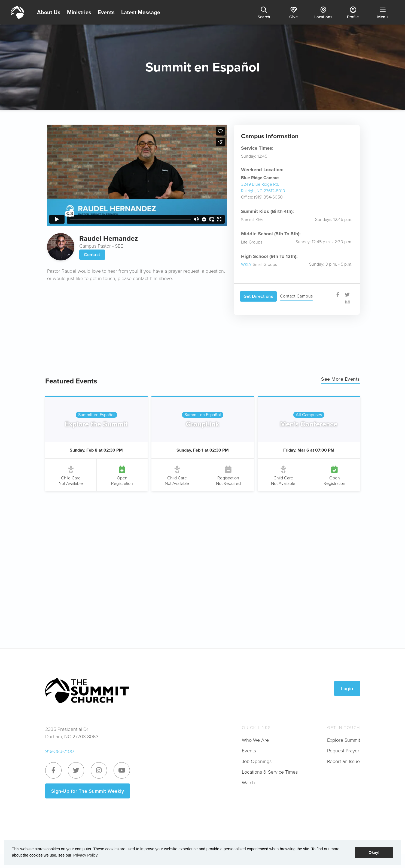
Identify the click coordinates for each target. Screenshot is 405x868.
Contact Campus (296, 296)
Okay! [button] (374, 852)
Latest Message (141, 12)
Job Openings (257, 761)
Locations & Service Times (270, 772)
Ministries (79, 12)
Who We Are (255, 740)
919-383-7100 (60, 751)
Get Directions (258, 296)
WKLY (246, 264)
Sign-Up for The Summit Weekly (88, 791)
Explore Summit (344, 740)
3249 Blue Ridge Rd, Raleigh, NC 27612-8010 (263, 187)
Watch (248, 782)
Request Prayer (343, 750)
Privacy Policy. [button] (86, 855)
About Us (49, 12)
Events (106, 12)
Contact (92, 255)
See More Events (340, 379)
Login (347, 688)
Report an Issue (343, 761)
